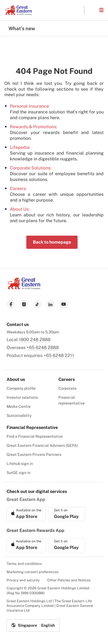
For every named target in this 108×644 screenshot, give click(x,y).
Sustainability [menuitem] (19, 416)
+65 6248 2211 (59, 356)
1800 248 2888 (35, 340)
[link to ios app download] (26, 514)
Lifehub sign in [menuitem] (20, 464)
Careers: (18, 189)
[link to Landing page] (24, 288)
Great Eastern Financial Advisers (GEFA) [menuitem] (42, 445)
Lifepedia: (20, 147)
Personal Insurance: (30, 106)
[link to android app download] (67, 514)
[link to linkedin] (50, 304)
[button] (92, 10)
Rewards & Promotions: (34, 127)
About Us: (20, 209)
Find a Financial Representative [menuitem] (35, 436)
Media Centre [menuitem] (19, 406)
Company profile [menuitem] (21, 388)
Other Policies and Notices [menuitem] (69, 580)
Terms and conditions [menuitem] (24, 564)
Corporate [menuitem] (67, 388)
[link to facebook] (11, 304)
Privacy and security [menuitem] (23, 580)
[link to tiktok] (37, 304)
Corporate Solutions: (31, 168)
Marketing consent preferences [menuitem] (33, 572)
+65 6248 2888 (43, 348)
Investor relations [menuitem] (22, 397)
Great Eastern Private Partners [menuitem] (34, 455)
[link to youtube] (64, 304)
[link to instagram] (24, 304)
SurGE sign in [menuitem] (19, 473)
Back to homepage (52, 242)
